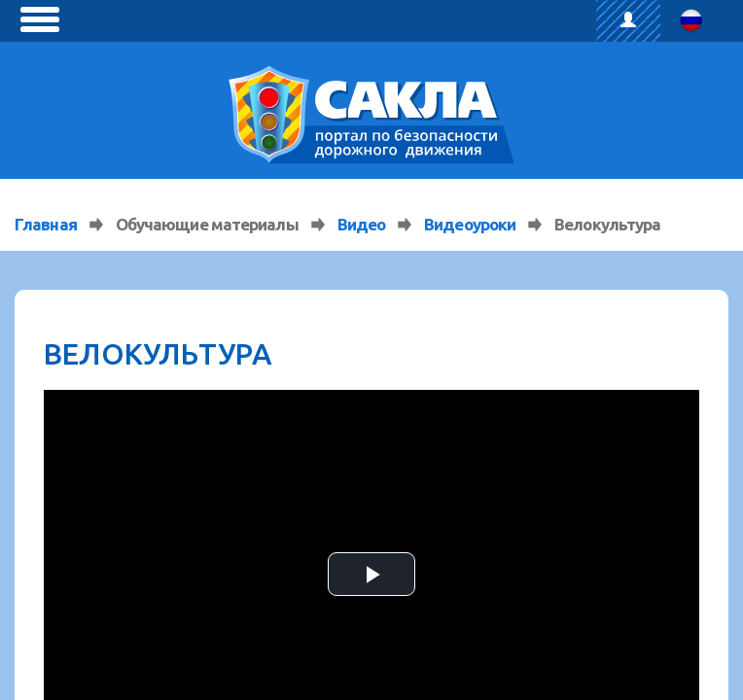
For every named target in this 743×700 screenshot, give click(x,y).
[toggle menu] (40, 19)
